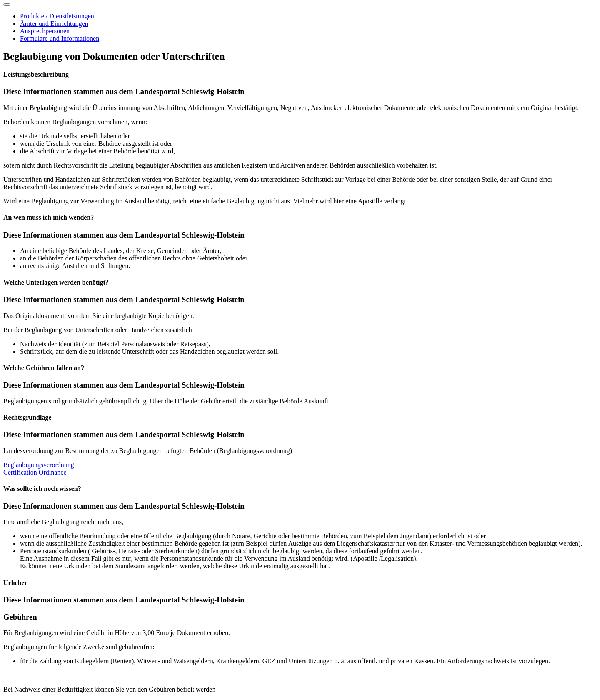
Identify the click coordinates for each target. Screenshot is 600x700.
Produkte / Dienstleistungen (57, 16)
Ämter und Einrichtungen (54, 24)
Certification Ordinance (35, 472)
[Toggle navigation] (7, 5)
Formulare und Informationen (60, 39)
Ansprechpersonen (45, 31)
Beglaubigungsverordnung (39, 465)
